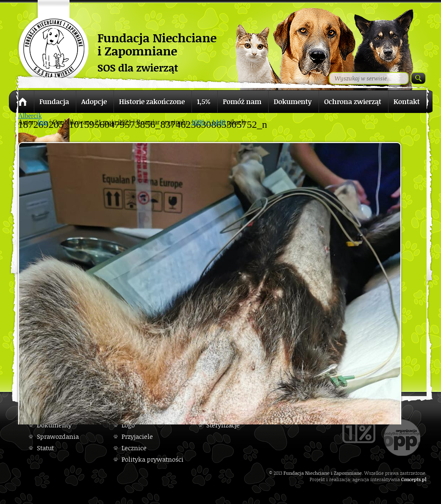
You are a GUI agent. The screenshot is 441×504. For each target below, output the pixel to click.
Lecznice (134, 448)
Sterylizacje (223, 425)
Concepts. (412, 479)
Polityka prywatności (153, 459)
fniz (43, 122)
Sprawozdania (58, 437)
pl (424, 479)
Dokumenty (54, 425)
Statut (45, 448)
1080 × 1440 (208, 122)
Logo (128, 425)
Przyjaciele (137, 437)
